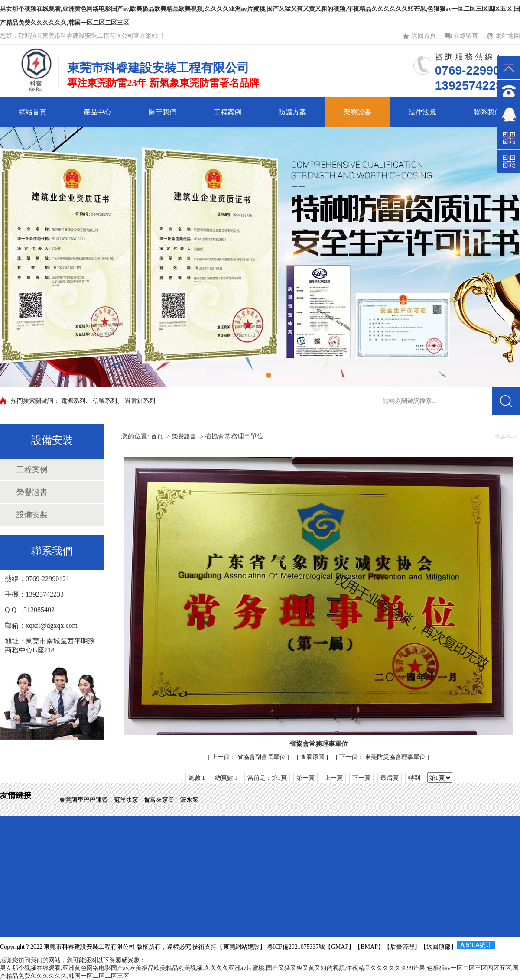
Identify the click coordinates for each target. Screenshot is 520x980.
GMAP (340, 947)
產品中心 (97, 112)
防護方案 (292, 112)
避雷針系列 (140, 401)
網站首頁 (32, 112)
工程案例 (227, 112)
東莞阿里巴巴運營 (84, 800)
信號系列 (105, 401)
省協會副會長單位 (249, 757)
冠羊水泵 (127, 800)
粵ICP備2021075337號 (295, 947)
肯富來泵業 (160, 800)
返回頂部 (439, 947)
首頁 (158, 436)
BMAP (369, 947)
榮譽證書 (357, 112)
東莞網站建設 (241, 947)
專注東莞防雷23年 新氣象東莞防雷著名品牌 (163, 83)
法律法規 (422, 112)
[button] (251, 375)
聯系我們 (487, 112)
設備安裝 (32, 515)
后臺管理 (402, 947)
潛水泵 (189, 800)
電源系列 (73, 401)
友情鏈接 (16, 795)
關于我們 (162, 112)
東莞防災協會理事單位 (383, 757)
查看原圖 (313, 757)
